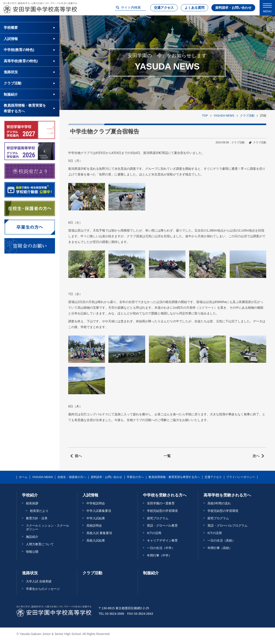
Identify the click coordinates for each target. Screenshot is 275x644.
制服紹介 (11, 94)
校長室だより (39, 511)
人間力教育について (40, 544)
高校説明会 (94, 525)
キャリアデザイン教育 (162, 540)
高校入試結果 (96, 540)
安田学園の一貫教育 (161, 503)
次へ (256, 456)
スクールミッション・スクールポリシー (48, 527)
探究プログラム (158, 518)
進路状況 (11, 72)
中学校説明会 (96, 503)
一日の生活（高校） (221, 540)
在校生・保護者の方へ (72, 477)
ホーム (23, 477)
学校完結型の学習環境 (162, 511)
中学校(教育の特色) (19, 50)
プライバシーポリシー (241, 477)
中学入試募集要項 (99, 511)
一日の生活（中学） (161, 548)
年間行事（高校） (220, 548)
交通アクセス (164, 8)
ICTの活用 (154, 533)
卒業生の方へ (135, 477)
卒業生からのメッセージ (43, 589)
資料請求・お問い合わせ (233, 8)
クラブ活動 (247, 116)
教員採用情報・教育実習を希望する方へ (25, 108)
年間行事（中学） (159, 555)
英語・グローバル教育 (162, 525)
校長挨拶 (32, 503)
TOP (205, 116)
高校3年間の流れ (219, 503)
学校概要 (11, 28)
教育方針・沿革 (37, 518)
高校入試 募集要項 (99, 533)
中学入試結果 (96, 518)
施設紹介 (32, 537)
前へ (78, 456)
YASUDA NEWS (224, 116)
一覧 (167, 456)
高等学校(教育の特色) (21, 61)
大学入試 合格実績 (39, 581)
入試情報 (11, 39)
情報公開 (32, 552)
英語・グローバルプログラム (227, 525)
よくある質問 (194, 8)
